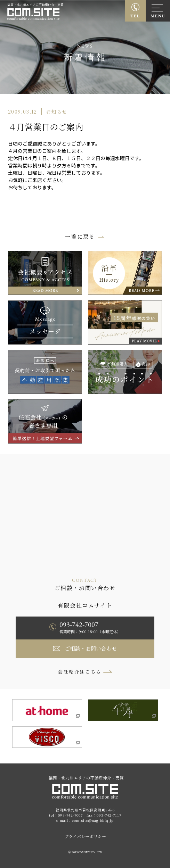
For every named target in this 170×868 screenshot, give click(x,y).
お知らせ (57, 111)
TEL (135, 16)
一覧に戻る (80, 236)
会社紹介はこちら (80, 672)
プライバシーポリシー (85, 836)
